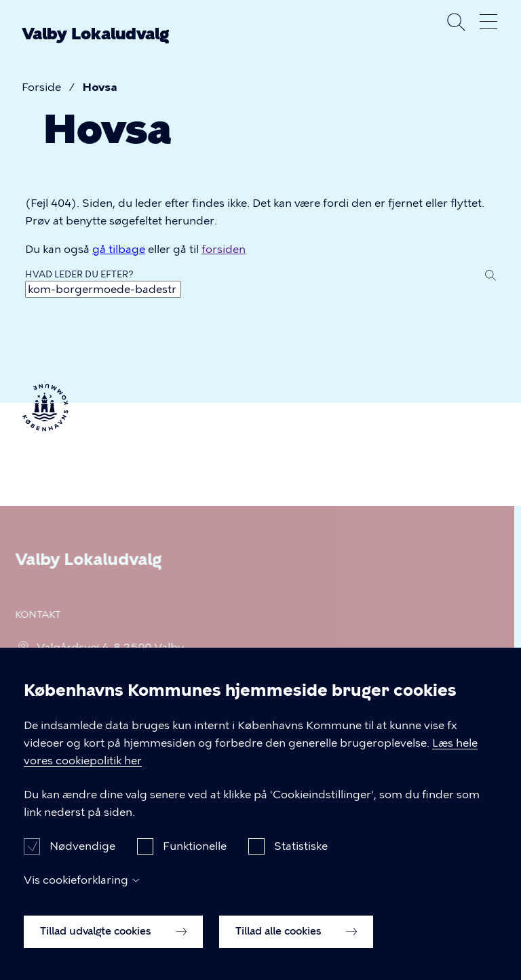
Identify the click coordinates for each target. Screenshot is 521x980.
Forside (41, 87)
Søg (456, 22)
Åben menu (488, 22)
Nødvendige (82, 860)
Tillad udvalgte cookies (113, 946)
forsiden (224, 249)
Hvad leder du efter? (79, 274)
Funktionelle (195, 860)
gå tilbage (119, 249)
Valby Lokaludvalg (95, 34)
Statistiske (301, 860)
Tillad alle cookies (296, 946)
